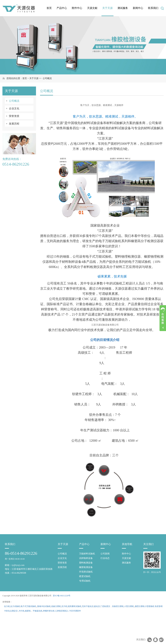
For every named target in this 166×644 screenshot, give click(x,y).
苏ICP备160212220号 (62, 596)
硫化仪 (97, 606)
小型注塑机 (129, 606)
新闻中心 (138, 8)
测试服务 (123, 8)
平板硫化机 (38, 611)
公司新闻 (105, 554)
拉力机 (7, 606)
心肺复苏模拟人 (62, 611)
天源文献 (92, 8)
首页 (49, 8)
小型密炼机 (149, 606)
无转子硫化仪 (88, 606)
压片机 (64, 606)
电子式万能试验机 (28, 606)
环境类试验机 (86, 572)
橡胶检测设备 (86, 567)
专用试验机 (85, 581)
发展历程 (14, 124)
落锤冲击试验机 (44, 606)
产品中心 (62, 8)
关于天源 (107, 8)
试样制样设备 (86, 558)
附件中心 (77, 8)
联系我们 (153, 8)
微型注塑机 (140, 606)
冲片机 (22, 611)
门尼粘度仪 (105, 606)
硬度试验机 (85, 576)
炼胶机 (28, 611)
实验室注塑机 (118, 606)
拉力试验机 (15, 606)
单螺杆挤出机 (49, 611)
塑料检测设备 (86, 563)
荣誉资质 (14, 116)
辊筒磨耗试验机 (75, 606)
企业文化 (14, 108)
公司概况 (47, 78)
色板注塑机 (56, 606)
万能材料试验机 (87, 554)
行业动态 (105, 558)
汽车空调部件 (75, 611)
